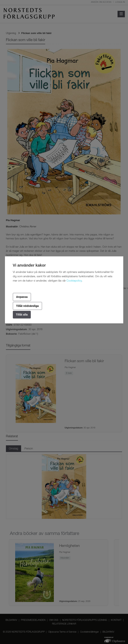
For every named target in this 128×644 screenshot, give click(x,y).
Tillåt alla (22, 315)
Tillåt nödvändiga (28, 306)
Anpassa (22, 297)
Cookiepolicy (74, 281)
